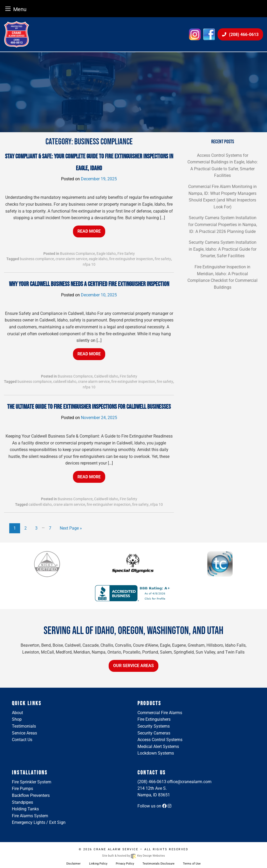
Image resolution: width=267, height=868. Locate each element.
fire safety (163, 259)
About (17, 713)
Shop (17, 719)
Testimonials (24, 726)
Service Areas (24, 733)
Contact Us (22, 740)
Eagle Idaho (106, 254)
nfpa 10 (89, 264)
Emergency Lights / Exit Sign (39, 822)
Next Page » (71, 528)
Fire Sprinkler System (32, 782)
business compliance (37, 259)
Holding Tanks (25, 809)
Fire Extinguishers (154, 719)
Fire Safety (126, 254)
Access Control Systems (160, 740)
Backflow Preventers (31, 795)
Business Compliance (77, 254)
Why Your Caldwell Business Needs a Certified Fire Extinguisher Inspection (89, 284)
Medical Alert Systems (158, 747)
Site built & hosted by (133, 856)
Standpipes (22, 802)
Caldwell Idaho (106, 376)
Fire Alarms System (30, 816)
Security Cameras (154, 733)
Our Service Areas (133, 666)
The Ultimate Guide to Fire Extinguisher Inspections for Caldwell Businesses (89, 407)
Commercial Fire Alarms (160, 713)
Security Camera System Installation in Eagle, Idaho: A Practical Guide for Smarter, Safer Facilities (223, 249)
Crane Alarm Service (116, 849)
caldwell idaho (65, 382)
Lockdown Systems (156, 753)
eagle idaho (98, 259)
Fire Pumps (22, 789)
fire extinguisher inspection (131, 259)
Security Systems (154, 726)
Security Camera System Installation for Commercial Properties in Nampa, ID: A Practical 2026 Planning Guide (223, 224)
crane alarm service (71, 259)
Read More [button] (89, 231)
